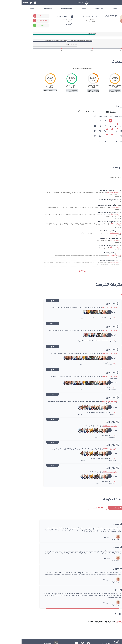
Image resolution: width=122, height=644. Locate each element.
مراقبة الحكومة (26, 8)
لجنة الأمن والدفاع (85, 363)
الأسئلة (11, 8)
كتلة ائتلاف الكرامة (68, 20)
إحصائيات (93, 8)
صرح (21, 25)
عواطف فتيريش (94, 539)
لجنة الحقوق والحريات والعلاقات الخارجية (80, 317)
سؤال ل (94, 524)
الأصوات (62, 8)
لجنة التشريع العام (85, 388)
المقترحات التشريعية (45, 8)
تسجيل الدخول (107, 3)
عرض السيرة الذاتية (21, 20)
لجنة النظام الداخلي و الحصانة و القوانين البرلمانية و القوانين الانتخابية (73, 340)
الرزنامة (98, 106)
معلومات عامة (109, 8)
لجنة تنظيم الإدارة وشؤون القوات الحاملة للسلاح (78, 413)
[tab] (89, 120)
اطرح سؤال (21, 16)
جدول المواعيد (78, 8)
